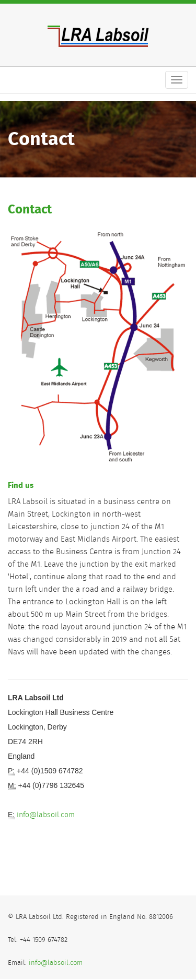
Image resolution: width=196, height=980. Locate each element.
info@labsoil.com (46, 815)
